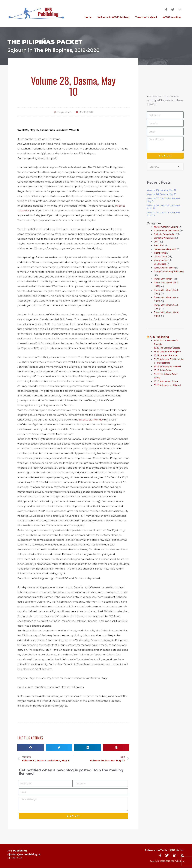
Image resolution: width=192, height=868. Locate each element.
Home (88, 17)
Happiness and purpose (165, 253)
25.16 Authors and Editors (167, 385)
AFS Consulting (172, 17)
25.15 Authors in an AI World (168, 389)
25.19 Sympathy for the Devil (168, 370)
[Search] (179, 167)
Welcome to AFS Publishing (113, 17)
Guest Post (159, 249)
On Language (160, 268)
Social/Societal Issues (165, 271)
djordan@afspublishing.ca (24, 855)
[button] (31, 747)
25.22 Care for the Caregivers (168, 355)
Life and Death (161, 260)
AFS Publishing (160, 341)
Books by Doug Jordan (165, 238)
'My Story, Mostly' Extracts (167, 227)
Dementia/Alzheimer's (165, 242)
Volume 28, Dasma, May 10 (162, 194)
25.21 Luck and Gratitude (166, 359)
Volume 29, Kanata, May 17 (162, 190)
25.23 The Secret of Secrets (167, 352)
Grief (156, 245)
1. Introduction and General (167, 231)
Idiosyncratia (160, 257)
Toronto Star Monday (91, 420)
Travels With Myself (163, 283)
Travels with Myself (146, 17)
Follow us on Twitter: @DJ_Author (163, 850)
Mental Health (161, 264)
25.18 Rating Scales (163, 374)
